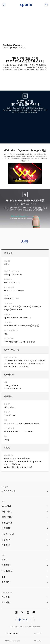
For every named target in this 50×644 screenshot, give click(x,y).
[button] (25, 491)
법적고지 (37, 633)
